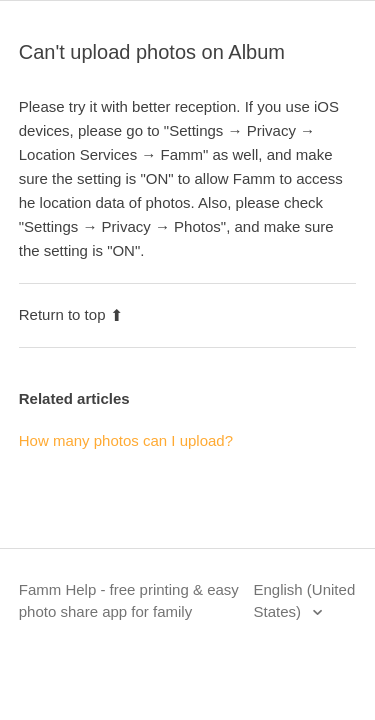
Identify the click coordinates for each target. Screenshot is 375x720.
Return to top (71, 314)
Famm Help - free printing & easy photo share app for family (129, 601)
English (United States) (305, 601)
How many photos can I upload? (126, 440)
